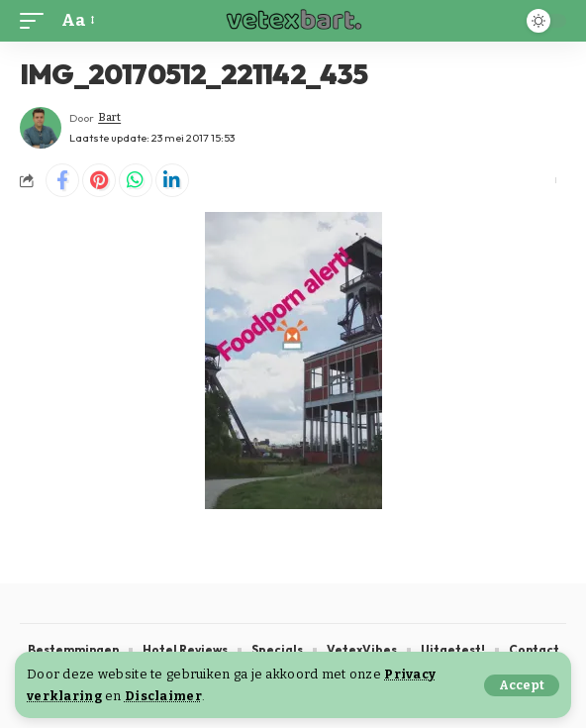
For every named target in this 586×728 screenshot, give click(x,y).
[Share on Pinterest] (99, 180)
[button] (522, 685)
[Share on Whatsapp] (136, 180)
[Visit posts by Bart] (41, 128)
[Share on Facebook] (62, 180)
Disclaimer (163, 696)
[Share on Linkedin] (172, 180)
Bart (109, 117)
